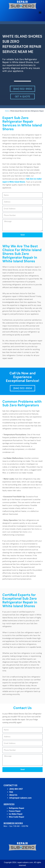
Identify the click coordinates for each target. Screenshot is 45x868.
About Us (13, 795)
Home (7, 111)
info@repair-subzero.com (20, 798)
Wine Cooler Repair (16, 817)
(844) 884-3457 (16, 789)
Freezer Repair (15, 811)
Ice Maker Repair (16, 814)
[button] (40, 12)
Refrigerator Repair (16, 808)
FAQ (11, 792)
